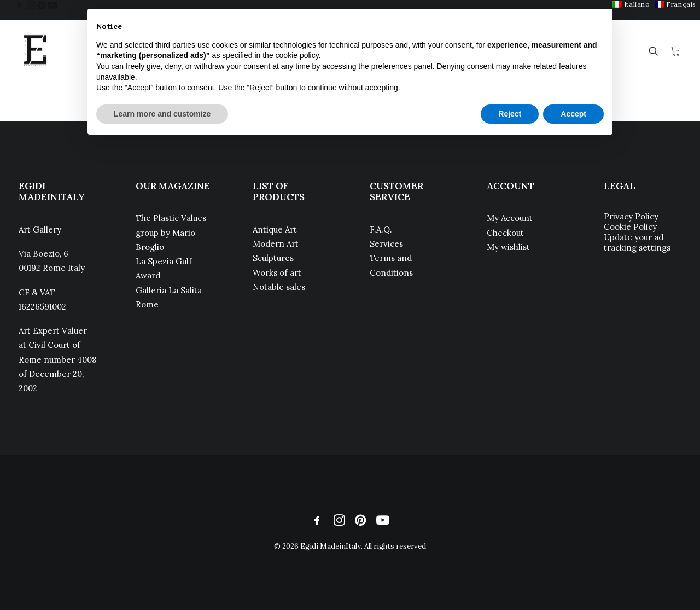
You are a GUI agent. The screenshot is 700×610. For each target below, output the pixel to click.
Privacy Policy (631, 216)
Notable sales (279, 287)
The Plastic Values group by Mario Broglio (171, 233)
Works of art (277, 273)
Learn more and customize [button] (162, 114)
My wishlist (508, 247)
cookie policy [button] (297, 55)
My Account (510, 218)
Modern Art (276, 244)
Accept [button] (573, 114)
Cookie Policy (630, 227)
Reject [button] (510, 114)
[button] (20, 5)
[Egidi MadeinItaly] (35, 51)
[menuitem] (631, 4)
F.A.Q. (381, 230)
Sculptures (273, 258)
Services (386, 244)
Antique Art (275, 230)
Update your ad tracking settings (637, 242)
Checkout (505, 233)
